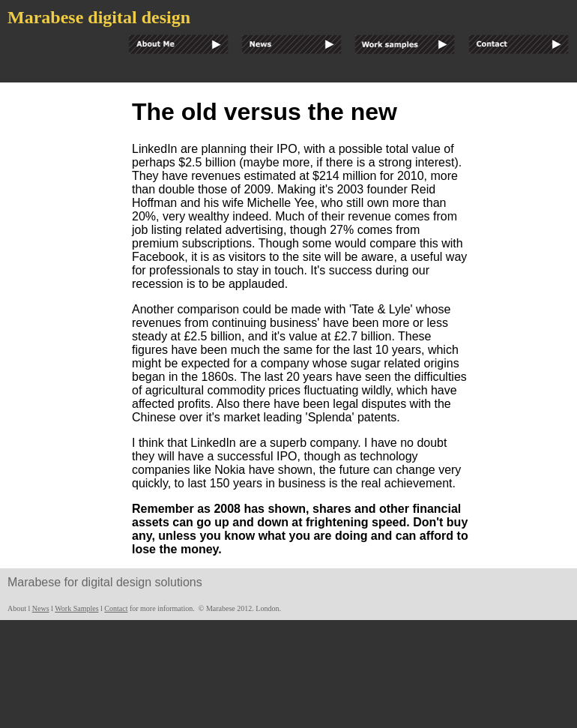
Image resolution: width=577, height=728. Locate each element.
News (41, 608)
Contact (116, 608)
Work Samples (76, 608)
